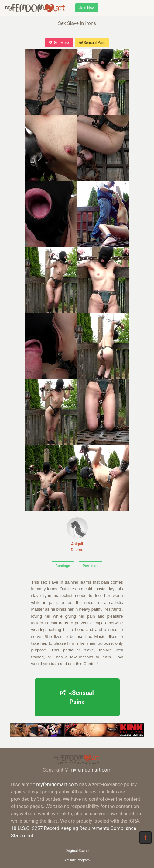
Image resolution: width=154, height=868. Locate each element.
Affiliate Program (77, 860)
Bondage (63, 566)
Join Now (87, 8)
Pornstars (91, 566)
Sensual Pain (92, 43)
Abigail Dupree (77, 535)
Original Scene (77, 851)
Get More (59, 43)
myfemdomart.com (90, 770)
